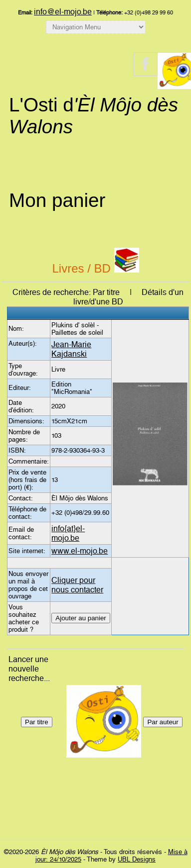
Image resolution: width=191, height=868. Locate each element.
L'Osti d (94, 116)
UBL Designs (137, 859)
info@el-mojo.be (63, 12)
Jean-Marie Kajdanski (71, 349)
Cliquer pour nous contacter (77, 585)
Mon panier (57, 200)
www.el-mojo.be (80, 551)
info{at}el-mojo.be (68, 533)
